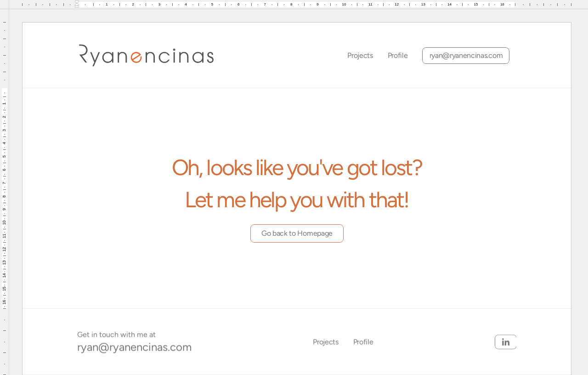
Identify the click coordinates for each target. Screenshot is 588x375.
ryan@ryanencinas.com (134, 347)
